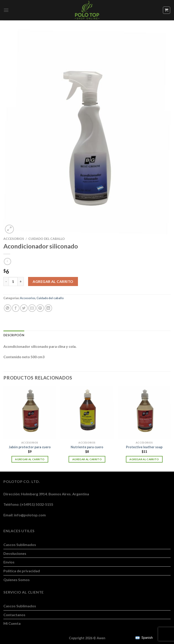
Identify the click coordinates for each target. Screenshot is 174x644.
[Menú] (6, 10)
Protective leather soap (144, 447)
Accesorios (14, 239)
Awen (101, 638)
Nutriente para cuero (87, 447)
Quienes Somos (17, 580)
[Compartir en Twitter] (24, 308)
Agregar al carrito (53, 281)
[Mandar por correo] (32, 308)
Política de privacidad (22, 571)
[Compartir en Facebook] (16, 308)
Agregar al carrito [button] (30, 459)
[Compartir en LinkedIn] (48, 308)
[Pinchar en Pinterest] (40, 308)
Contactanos (14, 615)
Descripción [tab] (14, 335)
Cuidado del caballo (47, 239)
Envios (9, 562)
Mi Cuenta (12, 623)
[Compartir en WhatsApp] (8, 308)
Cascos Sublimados (20, 545)
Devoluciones (15, 553)
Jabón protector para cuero (30, 447)
